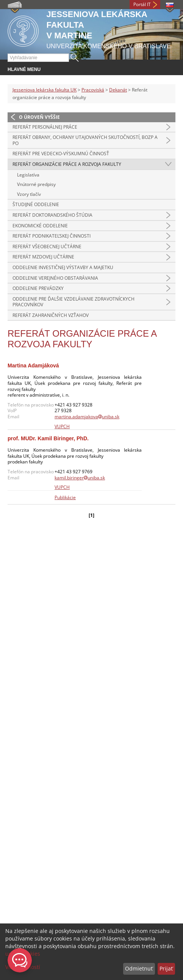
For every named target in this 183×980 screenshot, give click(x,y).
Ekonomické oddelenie (40, 226)
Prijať (166, 968)
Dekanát (118, 90)
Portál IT (142, 4)
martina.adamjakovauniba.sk (87, 417)
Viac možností (23, 967)
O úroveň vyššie (39, 117)
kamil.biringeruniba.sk (80, 478)
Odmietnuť (139, 968)
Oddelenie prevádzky (38, 288)
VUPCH (62, 426)
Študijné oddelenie (36, 204)
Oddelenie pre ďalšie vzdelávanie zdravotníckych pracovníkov (74, 302)
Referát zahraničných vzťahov (51, 315)
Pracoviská (93, 90)
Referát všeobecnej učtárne (47, 247)
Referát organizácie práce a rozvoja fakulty (67, 164)
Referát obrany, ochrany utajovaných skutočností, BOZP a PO (85, 140)
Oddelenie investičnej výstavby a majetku (63, 267)
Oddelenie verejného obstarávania (55, 278)
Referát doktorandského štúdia (52, 215)
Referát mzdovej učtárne (43, 257)
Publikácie (65, 497)
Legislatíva (28, 175)
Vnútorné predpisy (36, 184)
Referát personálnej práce (45, 127)
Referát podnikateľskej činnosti (52, 236)
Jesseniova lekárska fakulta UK (45, 90)
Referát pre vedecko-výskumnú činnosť (61, 154)
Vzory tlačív (29, 194)
